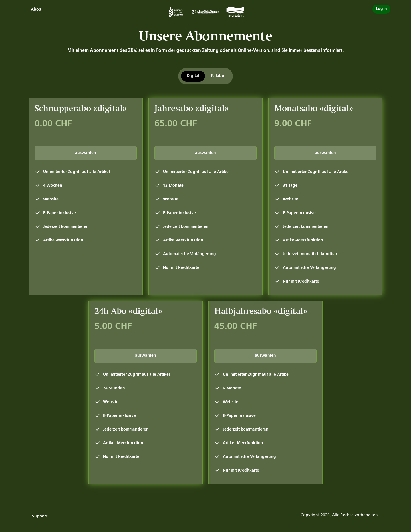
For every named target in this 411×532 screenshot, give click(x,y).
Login (381, 9)
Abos (36, 10)
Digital (193, 76)
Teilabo (217, 76)
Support (40, 516)
